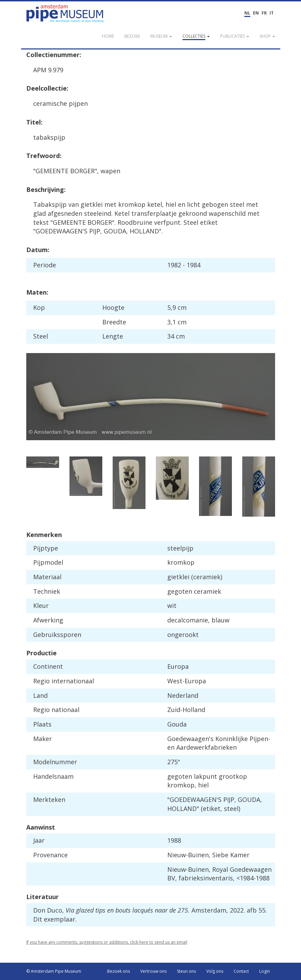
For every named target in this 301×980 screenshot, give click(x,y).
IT (272, 13)
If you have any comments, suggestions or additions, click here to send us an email (107, 942)
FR (264, 13)
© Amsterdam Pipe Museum (54, 971)
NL (247, 13)
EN (256, 13)
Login (265, 971)
